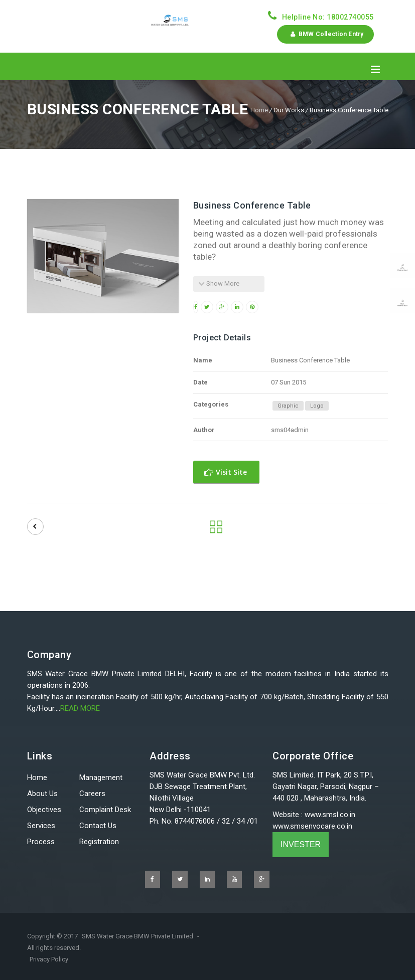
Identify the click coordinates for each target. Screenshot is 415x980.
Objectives (44, 810)
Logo (317, 406)
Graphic (288, 406)
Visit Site (226, 472)
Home (259, 110)
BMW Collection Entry (325, 34)
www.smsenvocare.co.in (312, 826)
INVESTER (301, 844)
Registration (99, 842)
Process (41, 842)
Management (101, 777)
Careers (92, 794)
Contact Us (98, 826)
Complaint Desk (105, 810)
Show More (219, 283)
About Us (42, 794)
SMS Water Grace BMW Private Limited (137, 936)
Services (41, 826)
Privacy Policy (49, 959)
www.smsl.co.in (330, 815)
